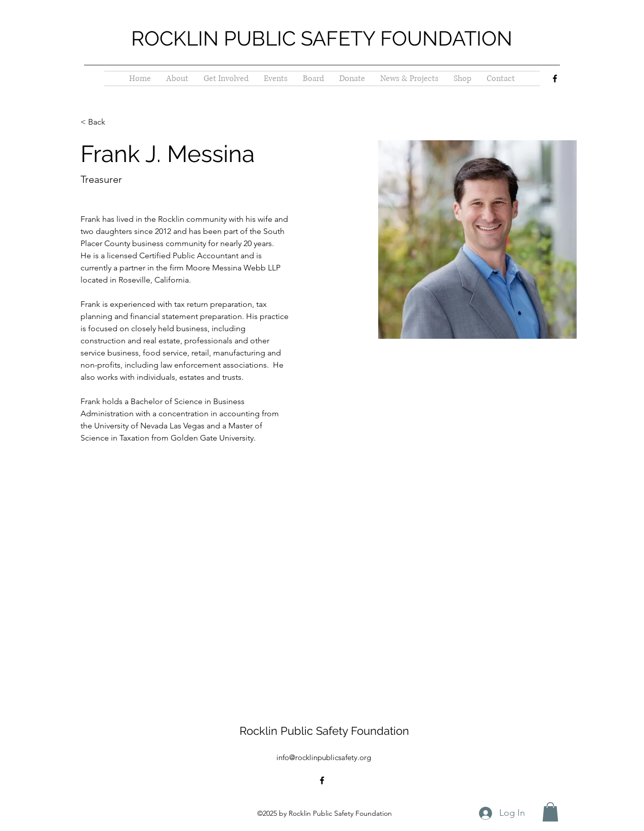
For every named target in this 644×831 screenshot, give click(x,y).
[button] (550, 812)
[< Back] (100, 122)
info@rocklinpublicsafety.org (324, 757)
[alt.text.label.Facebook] (555, 78)
